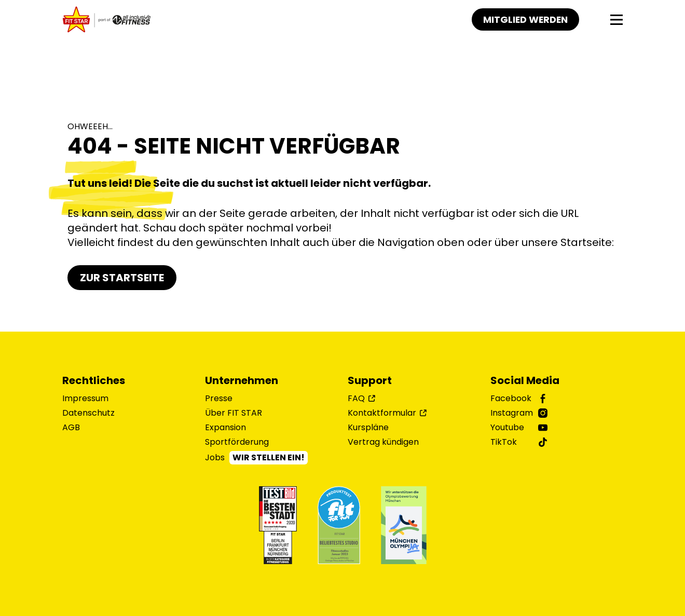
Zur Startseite (122, 278)
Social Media (525, 380)
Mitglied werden (525, 19)
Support (370, 380)
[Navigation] (616, 19)
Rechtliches (94, 380)
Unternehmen (242, 380)
